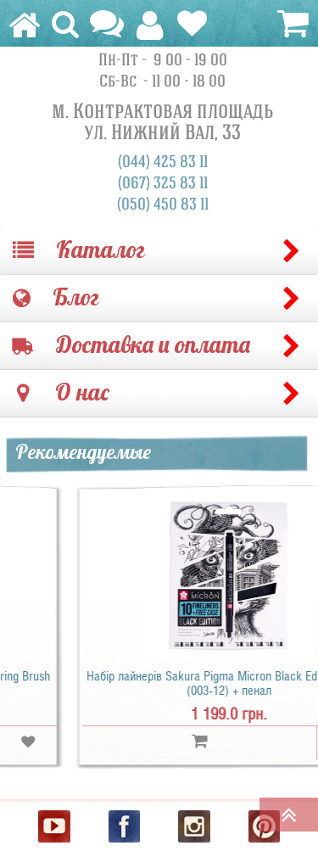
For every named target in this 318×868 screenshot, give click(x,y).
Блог (56, 298)
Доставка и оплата (131, 346)
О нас (63, 393)
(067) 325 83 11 (163, 183)
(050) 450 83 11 (163, 204)
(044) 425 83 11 (163, 162)
